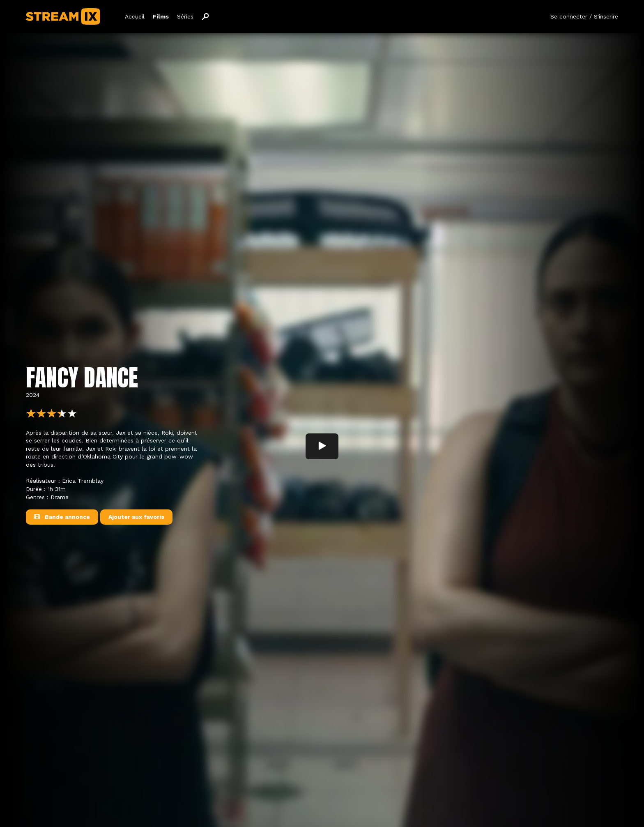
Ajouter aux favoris (136, 517)
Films (161, 16)
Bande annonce (62, 517)
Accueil (135, 16)
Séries (185, 16)
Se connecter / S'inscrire (584, 16)
